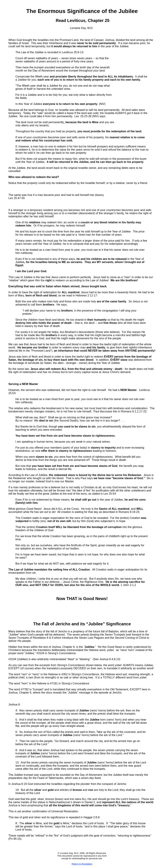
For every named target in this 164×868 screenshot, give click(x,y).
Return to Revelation (82, 864)
